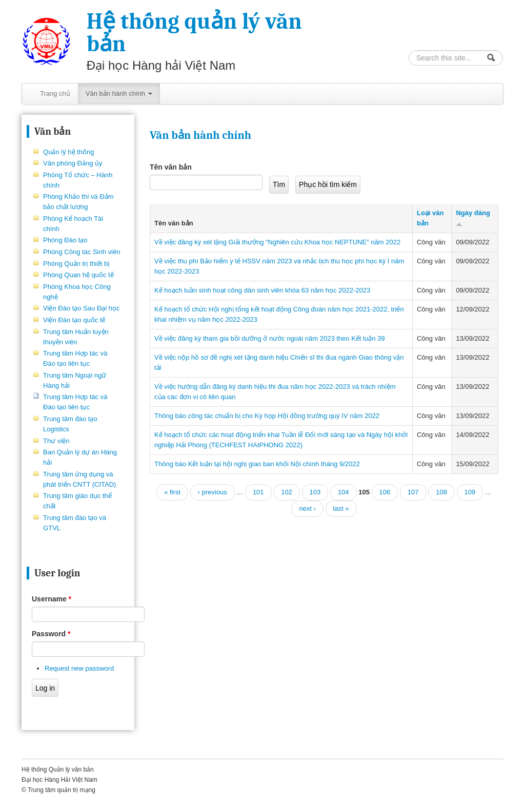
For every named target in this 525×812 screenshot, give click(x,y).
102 (287, 492)
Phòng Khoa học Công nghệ (77, 292)
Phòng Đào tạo (65, 240)
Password (51, 634)
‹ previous (213, 492)
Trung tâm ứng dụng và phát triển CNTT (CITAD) (79, 479)
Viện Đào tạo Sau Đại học (81, 308)
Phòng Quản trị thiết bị (76, 264)
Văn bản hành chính (119, 93)
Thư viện (56, 441)
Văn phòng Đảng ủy (73, 163)
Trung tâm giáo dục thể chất (77, 501)
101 (258, 492)
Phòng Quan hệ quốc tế (78, 275)
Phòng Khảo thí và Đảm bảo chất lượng (78, 202)
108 (441, 492)
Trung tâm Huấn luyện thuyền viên (76, 337)
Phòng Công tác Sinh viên (82, 252)
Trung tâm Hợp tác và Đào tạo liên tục (75, 358)
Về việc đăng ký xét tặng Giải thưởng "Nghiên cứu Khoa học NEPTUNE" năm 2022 (277, 242)
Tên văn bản (171, 167)
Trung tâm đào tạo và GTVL (75, 523)
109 (470, 492)
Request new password (79, 668)
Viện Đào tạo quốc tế (74, 320)
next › (307, 508)
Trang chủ (55, 93)
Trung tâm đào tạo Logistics (70, 424)
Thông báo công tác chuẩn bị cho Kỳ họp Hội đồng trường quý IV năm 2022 (267, 416)
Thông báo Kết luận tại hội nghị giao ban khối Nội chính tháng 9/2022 (257, 464)
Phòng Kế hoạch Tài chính (73, 224)
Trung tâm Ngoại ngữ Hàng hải (75, 380)
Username (52, 599)
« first (172, 492)
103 (315, 492)
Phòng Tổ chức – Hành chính (78, 180)
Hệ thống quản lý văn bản (194, 33)
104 (344, 492)
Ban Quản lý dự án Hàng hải (80, 457)
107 (413, 492)
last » (341, 508)
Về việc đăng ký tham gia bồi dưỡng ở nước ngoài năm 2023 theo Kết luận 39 (269, 338)
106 (385, 492)
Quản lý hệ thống (68, 152)
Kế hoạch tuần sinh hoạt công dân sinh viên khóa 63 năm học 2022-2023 (262, 290)
